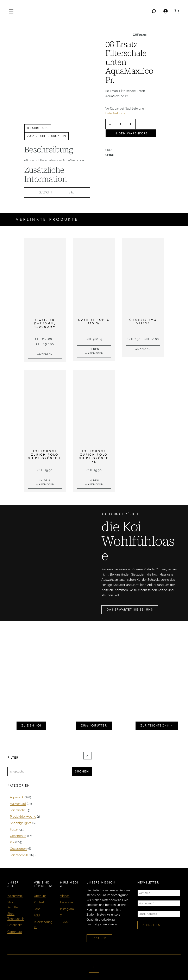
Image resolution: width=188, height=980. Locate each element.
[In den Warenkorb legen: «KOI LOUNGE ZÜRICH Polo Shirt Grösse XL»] (94, 483)
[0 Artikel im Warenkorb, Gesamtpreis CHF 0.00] (177, 11)
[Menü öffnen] (11, 11)
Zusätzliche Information (46, 136)
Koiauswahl (15, 896)
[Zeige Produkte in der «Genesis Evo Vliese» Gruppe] (143, 349)
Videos (65, 896)
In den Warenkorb (131, 133)
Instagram (67, 909)
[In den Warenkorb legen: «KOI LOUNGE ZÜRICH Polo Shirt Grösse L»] (45, 483)
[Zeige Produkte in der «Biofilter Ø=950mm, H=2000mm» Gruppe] (45, 355)
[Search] (154, 11)
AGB (37, 915)
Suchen (82, 771)
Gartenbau (15, 932)
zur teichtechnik (157, 725)
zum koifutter (94, 725)
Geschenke (15, 925)
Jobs (37, 909)
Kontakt (39, 902)
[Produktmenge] (120, 124)
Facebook (67, 902)
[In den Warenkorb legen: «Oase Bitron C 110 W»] (94, 351)
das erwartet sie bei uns (130, 609)
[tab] (38, 128)
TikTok (64, 922)
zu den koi (31, 725)
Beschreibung (38, 128)
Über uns (40, 896)
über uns (99, 938)
